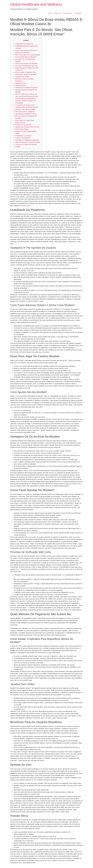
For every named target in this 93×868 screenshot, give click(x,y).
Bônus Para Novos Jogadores (25, 112)
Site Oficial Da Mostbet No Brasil (26, 114)
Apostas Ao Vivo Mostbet (23, 125)
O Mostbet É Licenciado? (23, 136)
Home (50, 13)
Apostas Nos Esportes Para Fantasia (27, 127)
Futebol (18, 147)
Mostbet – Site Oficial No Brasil (25, 109)
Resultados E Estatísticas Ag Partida (27, 140)
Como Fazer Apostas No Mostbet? (26, 64)
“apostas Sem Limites (22, 77)
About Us (57, 13)
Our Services (67, 13)
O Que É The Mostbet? (23, 138)
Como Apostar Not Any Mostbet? (26, 57)
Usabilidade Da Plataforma (24, 44)
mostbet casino (25, 206)
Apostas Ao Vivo (21, 83)
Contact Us (78, 13)
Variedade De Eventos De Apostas (26, 88)
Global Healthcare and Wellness (36, 4)
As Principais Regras (22, 129)
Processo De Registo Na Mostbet (26, 144)
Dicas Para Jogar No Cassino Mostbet (28, 55)
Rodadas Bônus (21, 85)
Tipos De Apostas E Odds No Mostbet (28, 142)
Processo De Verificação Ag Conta (26, 66)
